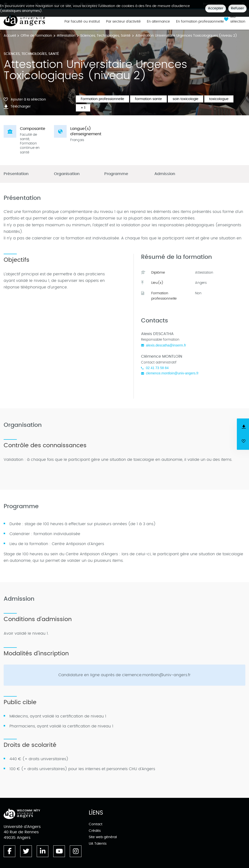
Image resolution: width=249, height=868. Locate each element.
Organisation (67, 174)
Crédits (95, 831)
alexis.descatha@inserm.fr (166, 345)
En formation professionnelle (200, 22)
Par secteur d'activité (123, 22)
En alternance (158, 22)
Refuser (237, 8)
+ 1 (83, 108)
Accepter (216, 8)
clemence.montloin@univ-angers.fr (172, 373)
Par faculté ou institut (82, 22)
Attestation (66, 36)
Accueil (10, 36)
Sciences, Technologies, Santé (105, 36)
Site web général (103, 837)
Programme (116, 174)
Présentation (16, 174)
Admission (165, 174)
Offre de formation (36, 36)
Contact (96, 824)
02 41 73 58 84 (157, 368)
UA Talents (98, 844)
